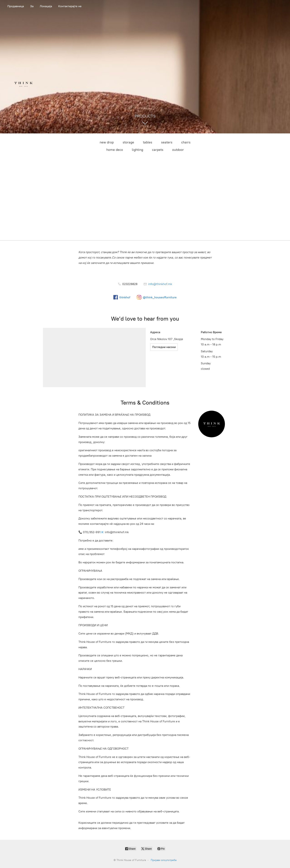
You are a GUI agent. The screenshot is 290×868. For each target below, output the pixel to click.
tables (148, 142)
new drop (107, 142)
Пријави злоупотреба (164, 860)
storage (128, 142)
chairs (186, 142)
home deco (115, 150)
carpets (158, 150)
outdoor (178, 150)
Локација (46, 6)
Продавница (16, 6)
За (32, 6)
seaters (167, 142)
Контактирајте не (70, 6)
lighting (138, 150)
